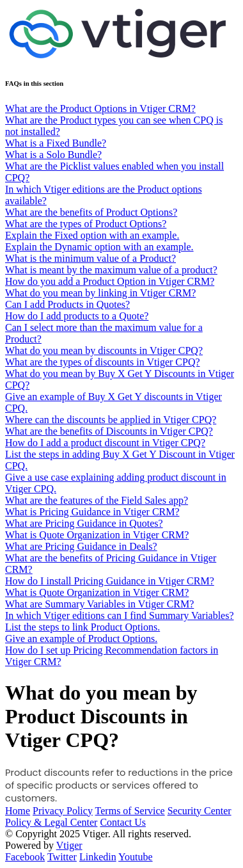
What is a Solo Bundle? (53, 155)
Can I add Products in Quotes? (67, 304)
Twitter (62, 857)
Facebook (25, 857)
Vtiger (69, 845)
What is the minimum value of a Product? (90, 258)
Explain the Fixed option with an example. (92, 235)
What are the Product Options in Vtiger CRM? (100, 108)
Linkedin (98, 857)
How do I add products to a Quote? (77, 316)
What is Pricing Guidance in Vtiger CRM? (92, 512)
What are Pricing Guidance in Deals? (81, 546)
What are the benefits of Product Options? (91, 212)
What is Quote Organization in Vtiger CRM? (97, 535)
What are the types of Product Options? (86, 224)
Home (18, 811)
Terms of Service (130, 811)
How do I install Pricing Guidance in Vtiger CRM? (110, 581)
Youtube (136, 857)
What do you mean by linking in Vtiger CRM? (100, 293)
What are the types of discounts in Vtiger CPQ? (103, 362)
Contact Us (123, 822)
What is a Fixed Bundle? (56, 143)
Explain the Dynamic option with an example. (99, 247)
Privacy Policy (63, 811)
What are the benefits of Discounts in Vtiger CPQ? (109, 431)
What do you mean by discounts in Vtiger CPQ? (104, 350)
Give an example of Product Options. (81, 639)
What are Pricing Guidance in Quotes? (84, 523)
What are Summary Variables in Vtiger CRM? (99, 604)
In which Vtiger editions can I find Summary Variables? (120, 615)
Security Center (200, 811)
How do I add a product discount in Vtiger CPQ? (105, 443)
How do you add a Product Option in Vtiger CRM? (110, 281)
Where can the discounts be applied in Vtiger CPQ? (111, 420)
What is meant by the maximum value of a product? (111, 270)
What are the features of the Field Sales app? (97, 500)
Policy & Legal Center (51, 822)
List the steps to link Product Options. (82, 627)
